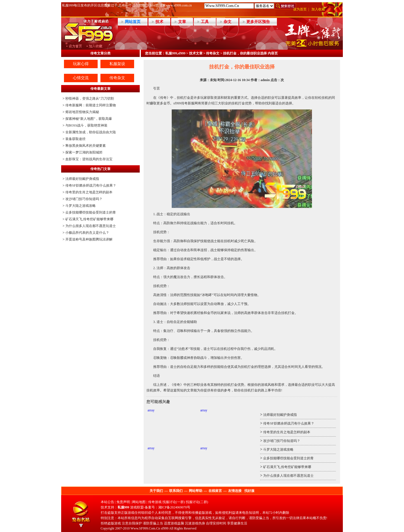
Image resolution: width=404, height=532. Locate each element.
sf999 (165, 528)
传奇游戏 (155, 502)
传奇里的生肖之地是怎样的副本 (89, 192)
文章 (182, 22)
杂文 (228, 22)
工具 (205, 22)
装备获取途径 (75, 139)
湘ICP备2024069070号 (174, 507)
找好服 (249, 491)
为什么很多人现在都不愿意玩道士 (91, 226)
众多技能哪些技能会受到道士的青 (91, 212)
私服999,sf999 (175, 53)
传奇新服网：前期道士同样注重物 (91, 105)
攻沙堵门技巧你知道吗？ (84, 199)
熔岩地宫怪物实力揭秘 (82, 112)
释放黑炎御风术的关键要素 (86, 146)
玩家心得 (81, 64)
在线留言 (215, 491)
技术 (159, 22)
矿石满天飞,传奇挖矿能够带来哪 (89, 219)
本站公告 (107, 502)
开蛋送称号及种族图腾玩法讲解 (89, 239)
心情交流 (81, 78)
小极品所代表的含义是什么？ (87, 233)
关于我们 (156, 491)
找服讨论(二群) (197, 502)
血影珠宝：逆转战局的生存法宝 (89, 159)
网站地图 (139, 502)
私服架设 (117, 64)
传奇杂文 (117, 78)
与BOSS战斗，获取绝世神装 (86, 125)
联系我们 (176, 491)
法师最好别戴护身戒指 (82, 179)
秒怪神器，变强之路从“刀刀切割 (90, 98)
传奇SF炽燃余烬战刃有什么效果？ (91, 185)
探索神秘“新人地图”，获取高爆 (89, 119)
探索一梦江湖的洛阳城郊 (84, 152)
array (151, 410)
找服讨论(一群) (174, 502)
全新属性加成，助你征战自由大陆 (91, 132)
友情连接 (235, 491)
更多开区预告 (258, 22)
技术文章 (196, 53)
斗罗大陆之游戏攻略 (81, 206)
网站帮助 (196, 491)
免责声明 (123, 502)
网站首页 (133, 22)
